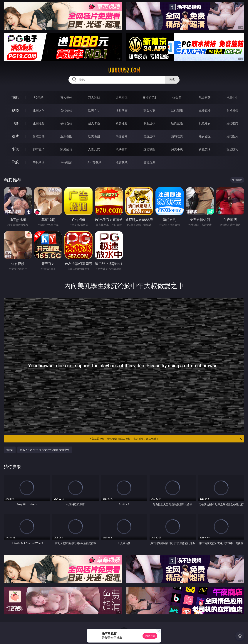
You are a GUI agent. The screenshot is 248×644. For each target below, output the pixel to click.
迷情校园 (149, 149)
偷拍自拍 (66, 123)
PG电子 (39, 97)
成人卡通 (94, 123)
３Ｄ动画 (122, 110)
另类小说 (177, 149)
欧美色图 (94, 136)
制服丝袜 (149, 123)
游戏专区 (122, 97)
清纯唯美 (177, 136)
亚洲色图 (66, 136)
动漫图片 (122, 136)
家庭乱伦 (66, 149)
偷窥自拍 (39, 136)
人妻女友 (94, 149)
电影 (15, 123)
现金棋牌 (205, 97)
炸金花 (177, 97)
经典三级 (177, 123)
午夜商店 (39, 162)
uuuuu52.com (124, 70)
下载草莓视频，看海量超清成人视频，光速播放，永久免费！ (166, 439)
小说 (15, 149)
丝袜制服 (177, 110)
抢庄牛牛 (232, 97)
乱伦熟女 (205, 123)
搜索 (172, 80)
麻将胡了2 (149, 97)
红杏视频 (122, 162)
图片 (15, 136)
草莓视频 (66, 162)
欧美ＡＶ (94, 110)
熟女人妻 (149, 110)
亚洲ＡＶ (39, 110)
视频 (15, 110)
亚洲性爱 (39, 123)
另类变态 (232, 123)
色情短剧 (149, 162)
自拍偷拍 (66, 110)
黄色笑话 (205, 149)
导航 (15, 162)
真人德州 (66, 97)
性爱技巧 (232, 149)
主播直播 (205, 110)
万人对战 (94, 97)
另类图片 (232, 136)
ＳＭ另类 (232, 110)
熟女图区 (205, 136)
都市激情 (39, 149)
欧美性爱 (122, 123)
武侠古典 (122, 149)
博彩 (15, 97)
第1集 (10, 450)
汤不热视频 (94, 162)
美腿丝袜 (149, 136)
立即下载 (150, 636)
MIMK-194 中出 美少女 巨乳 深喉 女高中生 (45, 450)
